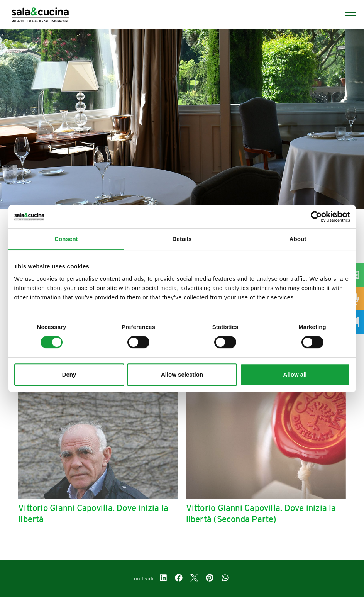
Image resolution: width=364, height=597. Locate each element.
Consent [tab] (66, 239)
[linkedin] (163, 579)
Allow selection (182, 374)
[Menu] (347, 16)
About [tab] (298, 239)
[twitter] (194, 579)
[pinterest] (210, 579)
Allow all (295, 374)
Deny (69, 374)
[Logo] (40, 16)
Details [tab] (182, 239)
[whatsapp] (225, 579)
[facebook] (179, 579)
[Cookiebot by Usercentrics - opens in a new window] (316, 217)
